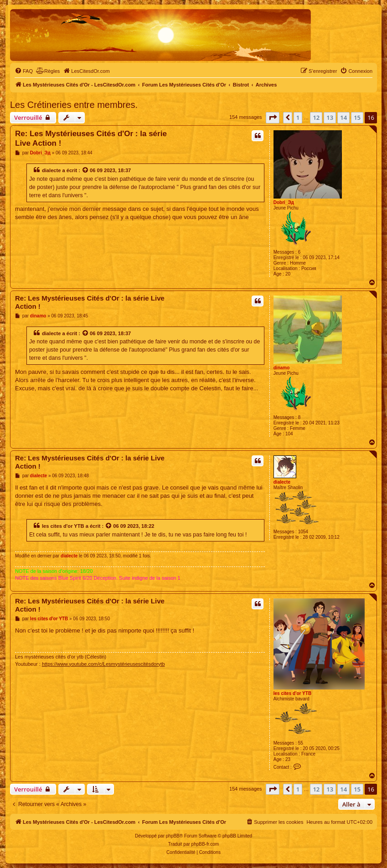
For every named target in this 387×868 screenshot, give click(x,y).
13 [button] (330, 117)
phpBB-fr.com (205, 844)
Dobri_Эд (284, 202)
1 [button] (298, 117)
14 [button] (343, 117)
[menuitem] (24, 71)
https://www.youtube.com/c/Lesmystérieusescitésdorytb (103, 664)
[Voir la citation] (86, 170)
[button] (273, 117)
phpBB (173, 836)
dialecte (51, 170)
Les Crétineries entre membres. (74, 105)
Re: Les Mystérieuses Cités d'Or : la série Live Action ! (91, 138)
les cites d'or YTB (63, 526)
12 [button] (316, 117)
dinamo (282, 368)
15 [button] (357, 117)
